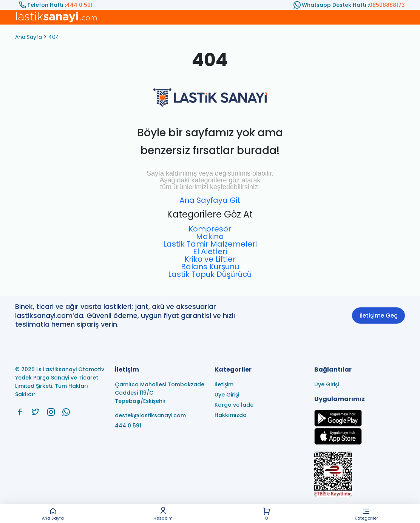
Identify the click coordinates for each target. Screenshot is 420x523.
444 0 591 (79, 5)
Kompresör (210, 229)
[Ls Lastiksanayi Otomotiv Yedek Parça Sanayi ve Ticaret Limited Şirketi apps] (338, 443)
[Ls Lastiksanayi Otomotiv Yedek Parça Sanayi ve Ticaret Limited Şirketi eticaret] (360, 475)
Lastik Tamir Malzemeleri (210, 244)
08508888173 (387, 5)
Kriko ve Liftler (210, 259)
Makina (210, 236)
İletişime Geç (378, 315)
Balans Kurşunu (210, 267)
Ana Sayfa (53, 514)
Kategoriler (366, 514)
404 (54, 37)
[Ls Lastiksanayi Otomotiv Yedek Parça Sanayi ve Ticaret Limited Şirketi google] (338, 425)
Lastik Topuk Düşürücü (210, 274)
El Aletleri (210, 251)
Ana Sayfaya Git (210, 200)
